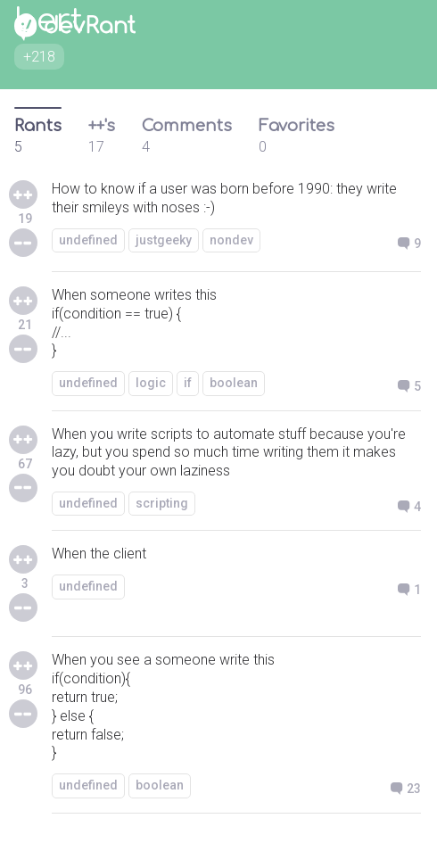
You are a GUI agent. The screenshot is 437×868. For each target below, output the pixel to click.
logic (151, 383)
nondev (231, 240)
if (188, 383)
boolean (234, 383)
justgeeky (164, 240)
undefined (88, 240)
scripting (162, 503)
